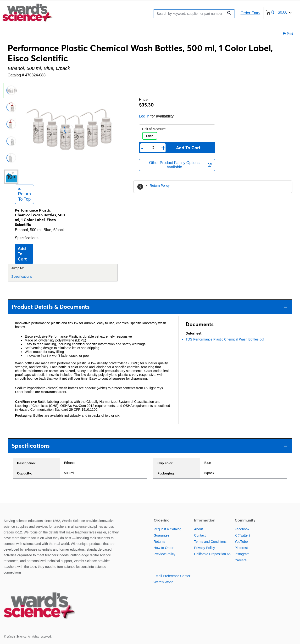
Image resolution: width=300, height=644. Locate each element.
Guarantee (161, 535)
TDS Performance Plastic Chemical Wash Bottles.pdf (225, 339)
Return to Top (24, 194)
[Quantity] (153, 148)
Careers (241, 560)
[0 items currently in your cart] (279, 13)
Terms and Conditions (210, 542)
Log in (144, 116)
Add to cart (22, 254)
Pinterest (241, 548)
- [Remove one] (142, 148)
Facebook (242, 529)
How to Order (164, 548)
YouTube (241, 542)
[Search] (190, 14)
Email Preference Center (172, 576)
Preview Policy (164, 554)
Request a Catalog (167, 529)
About (198, 529)
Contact (200, 535)
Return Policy (160, 186)
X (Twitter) (242, 535)
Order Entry (250, 13)
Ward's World (164, 582)
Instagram (242, 554)
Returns (159, 542)
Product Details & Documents (149, 307)
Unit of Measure (154, 129)
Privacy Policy (204, 548)
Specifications (27, 238)
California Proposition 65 (212, 554)
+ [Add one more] (164, 148)
